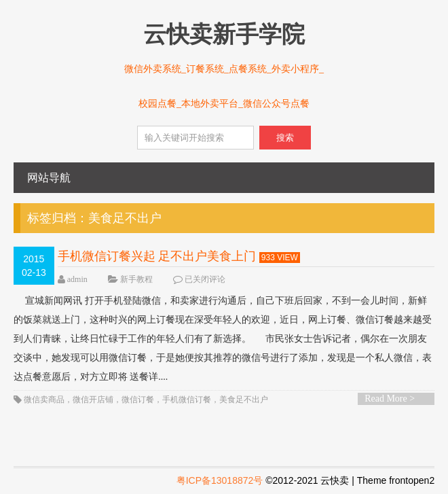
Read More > (390, 399)
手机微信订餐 (187, 400)
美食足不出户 (244, 400)
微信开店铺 (93, 400)
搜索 (285, 138)
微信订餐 (138, 400)
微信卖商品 (44, 400)
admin (77, 279)
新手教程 (136, 279)
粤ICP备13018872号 (220, 480)
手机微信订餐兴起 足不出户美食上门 (157, 256)
